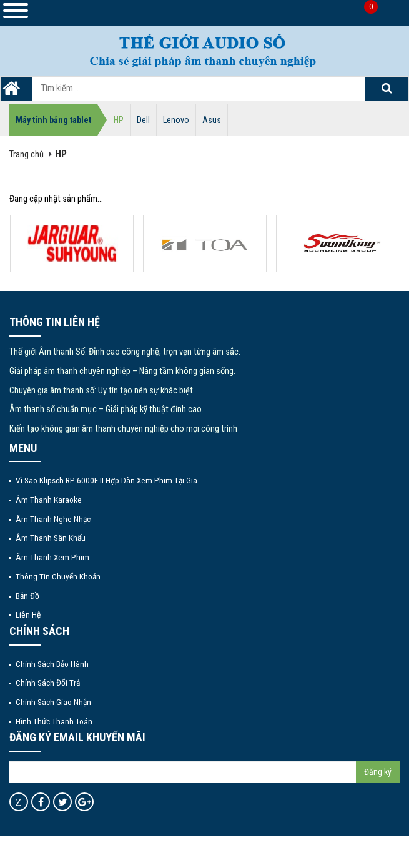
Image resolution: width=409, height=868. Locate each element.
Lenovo (176, 120)
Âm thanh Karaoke (49, 500)
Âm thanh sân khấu (51, 538)
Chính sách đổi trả (48, 683)
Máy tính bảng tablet (53, 120)
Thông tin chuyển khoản (58, 576)
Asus (212, 120)
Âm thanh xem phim (52, 557)
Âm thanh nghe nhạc (53, 519)
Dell (143, 120)
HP (119, 120)
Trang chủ (27, 155)
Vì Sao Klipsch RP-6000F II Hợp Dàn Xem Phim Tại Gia (106, 480)
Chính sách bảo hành (52, 664)
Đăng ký (378, 772)
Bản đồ (27, 596)
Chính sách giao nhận (53, 702)
